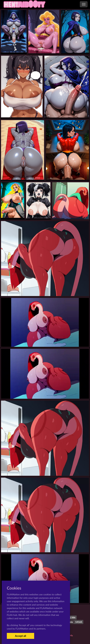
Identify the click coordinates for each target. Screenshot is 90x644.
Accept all (20, 636)
